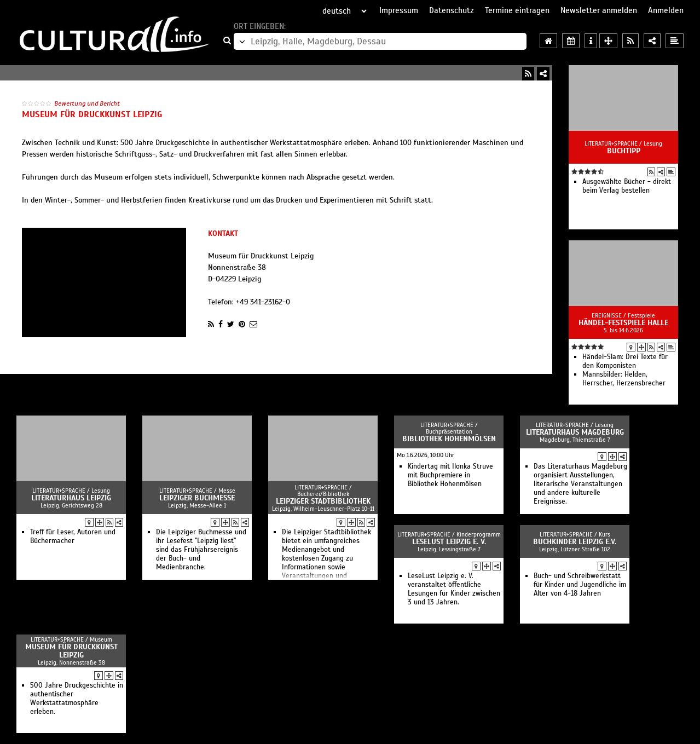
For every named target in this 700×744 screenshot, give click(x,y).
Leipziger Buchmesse (197, 498)
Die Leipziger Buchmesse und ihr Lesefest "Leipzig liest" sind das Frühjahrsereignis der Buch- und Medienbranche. (201, 550)
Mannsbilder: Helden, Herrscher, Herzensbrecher (624, 379)
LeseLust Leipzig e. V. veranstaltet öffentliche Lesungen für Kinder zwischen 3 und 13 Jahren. (454, 589)
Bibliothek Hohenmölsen (449, 439)
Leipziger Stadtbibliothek (323, 501)
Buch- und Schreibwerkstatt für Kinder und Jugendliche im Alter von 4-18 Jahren (580, 585)
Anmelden (666, 10)
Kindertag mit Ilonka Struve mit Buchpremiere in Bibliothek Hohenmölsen (450, 475)
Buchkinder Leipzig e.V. (575, 542)
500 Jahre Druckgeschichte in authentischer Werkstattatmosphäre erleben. (77, 699)
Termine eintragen (517, 10)
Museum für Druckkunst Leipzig (71, 651)
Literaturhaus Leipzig (71, 498)
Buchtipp (624, 151)
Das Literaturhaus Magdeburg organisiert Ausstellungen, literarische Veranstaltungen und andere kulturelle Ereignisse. (580, 484)
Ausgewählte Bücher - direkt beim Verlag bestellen (627, 186)
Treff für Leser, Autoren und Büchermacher (73, 537)
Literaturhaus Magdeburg (575, 432)
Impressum (399, 10)
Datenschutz (452, 10)
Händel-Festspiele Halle (623, 323)
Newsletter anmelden (599, 10)
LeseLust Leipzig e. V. (449, 542)
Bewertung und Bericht (87, 103)
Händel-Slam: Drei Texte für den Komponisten (625, 361)
